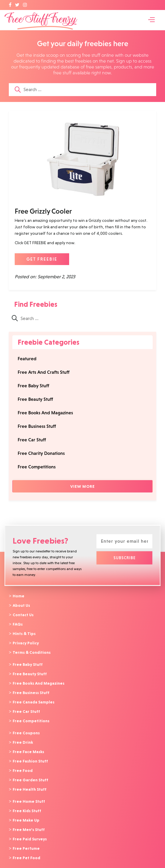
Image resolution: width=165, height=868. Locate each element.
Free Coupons (26, 729)
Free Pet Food (26, 850)
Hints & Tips (24, 632)
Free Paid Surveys (30, 832)
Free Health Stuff (30, 783)
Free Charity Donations (41, 453)
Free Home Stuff (29, 795)
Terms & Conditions (32, 651)
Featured (27, 359)
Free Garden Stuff (30, 774)
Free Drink (23, 738)
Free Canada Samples (34, 699)
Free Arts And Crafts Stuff (44, 372)
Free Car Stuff (32, 440)
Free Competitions (37, 467)
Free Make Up (26, 813)
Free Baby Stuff (33, 386)
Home (19, 596)
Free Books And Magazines (45, 413)
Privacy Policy (26, 641)
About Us (21, 605)
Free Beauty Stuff (35, 399)
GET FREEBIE (42, 259)
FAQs (18, 623)
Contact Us (23, 614)
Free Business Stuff (37, 426)
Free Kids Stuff (27, 804)
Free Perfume (26, 841)
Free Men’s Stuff (29, 822)
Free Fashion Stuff (30, 756)
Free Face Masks (28, 747)
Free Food (23, 765)
